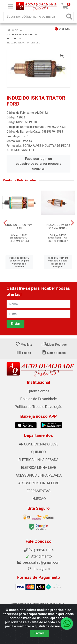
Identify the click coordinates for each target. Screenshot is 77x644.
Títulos (24, 353)
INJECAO (39, 499)
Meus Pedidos (54, 345)
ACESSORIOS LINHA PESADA (39, 475)
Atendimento (38, 556)
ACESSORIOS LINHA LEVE (39, 483)
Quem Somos (38, 391)
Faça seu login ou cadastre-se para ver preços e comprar (39, 164)
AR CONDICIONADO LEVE (39, 444)
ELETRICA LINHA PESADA (38, 460)
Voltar (62, 29)
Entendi (40, 633)
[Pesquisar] (69, 16)
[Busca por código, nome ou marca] (34, 16)
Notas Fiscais (54, 353)
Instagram (39, 569)
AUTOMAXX (24, 141)
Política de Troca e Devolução (38, 407)
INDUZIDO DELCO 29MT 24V (19, 227)
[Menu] (10, 6)
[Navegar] (5, 223)
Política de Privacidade (39, 399)
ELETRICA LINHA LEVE (38, 468)
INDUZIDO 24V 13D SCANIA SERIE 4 (58, 227)
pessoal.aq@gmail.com (39, 562)
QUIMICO (38, 452)
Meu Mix (24, 345)
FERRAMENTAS (39, 491)
